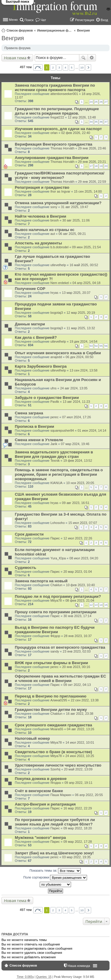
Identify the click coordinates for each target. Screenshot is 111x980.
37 (106, 122)
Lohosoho (57, 523)
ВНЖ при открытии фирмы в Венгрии (51, 663)
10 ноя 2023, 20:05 (80, 483)
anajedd (56, 357)
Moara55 (57, 729)
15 (106, 605)
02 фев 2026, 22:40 (76, 133)
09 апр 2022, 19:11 (79, 783)
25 (96, 102)
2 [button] (53, 67)
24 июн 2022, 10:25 (80, 756)
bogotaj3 (57, 313)
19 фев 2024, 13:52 (78, 461)
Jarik (54, 444)
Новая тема (15, 58)
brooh (54, 220)
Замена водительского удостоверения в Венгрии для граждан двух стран (54, 454)
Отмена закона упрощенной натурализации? (58, 203)
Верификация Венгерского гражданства (54, 144)
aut (53, 234)
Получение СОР (30, 289)
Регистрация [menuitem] (85, 20)
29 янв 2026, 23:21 (92, 162)
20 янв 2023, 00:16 (76, 667)
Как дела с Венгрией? (36, 337)
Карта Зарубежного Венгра (41, 366)
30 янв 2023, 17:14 (77, 616)
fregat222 (57, 117)
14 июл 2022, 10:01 (80, 742)
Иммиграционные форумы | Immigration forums (55, 30)
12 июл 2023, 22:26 (78, 538)
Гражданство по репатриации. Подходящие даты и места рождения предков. (57, 111)
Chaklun (56, 585)
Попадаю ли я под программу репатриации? (58, 596)
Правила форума (17, 48)
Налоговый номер (32, 738)
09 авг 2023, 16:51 (75, 503)
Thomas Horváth (62, 148)
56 (106, 346)
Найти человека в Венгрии (41, 216)
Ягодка (55, 783)
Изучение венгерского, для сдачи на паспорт (58, 129)
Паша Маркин (61, 795)
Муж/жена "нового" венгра (40, 838)
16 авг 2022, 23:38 (80, 714)
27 (106, 102)
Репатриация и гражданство (42, 187)
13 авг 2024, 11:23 (76, 402)
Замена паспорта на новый (41, 581)
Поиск (83, 58)
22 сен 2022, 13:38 (85, 700)
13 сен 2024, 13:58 (83, 370)
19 (101, 166)
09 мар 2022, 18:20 (78, 828)
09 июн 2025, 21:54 (87, 247)
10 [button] (82, 67)
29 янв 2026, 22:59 (92, 182)
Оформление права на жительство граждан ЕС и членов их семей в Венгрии (60, 678)
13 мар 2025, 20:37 (76, 293)
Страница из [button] (38, 67)
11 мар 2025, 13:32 (81, 328)
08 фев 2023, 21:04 (80, 600)
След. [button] (88, 67)
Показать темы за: (55, 871)
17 (91, 166)
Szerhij (55, 769)
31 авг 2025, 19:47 (75, 207)
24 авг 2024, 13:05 (74, 388)
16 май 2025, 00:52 (84, 265)
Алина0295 (59, 700)
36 (101, 122)
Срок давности (29, 534)
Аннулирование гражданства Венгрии (52, 158)
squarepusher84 (62, 430)
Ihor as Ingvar (60, 191)
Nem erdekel (59, 283)
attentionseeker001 (64, 94)
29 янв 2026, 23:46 (92, 148)
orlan (54, 133)
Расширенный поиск (92, 58)
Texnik (55, 461)
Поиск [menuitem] (29, 20)
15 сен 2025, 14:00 (88, 191)
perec (54, 417)
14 (101, 605)
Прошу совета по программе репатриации (56, 612)
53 (91, 346)
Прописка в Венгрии (34, 426)
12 (91, 605)
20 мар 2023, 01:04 (78, 572)
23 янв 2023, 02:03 (77, 651)
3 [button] (59, 67)
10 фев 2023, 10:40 (80, 585)
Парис (55, 538)
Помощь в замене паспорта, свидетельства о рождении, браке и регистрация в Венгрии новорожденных (59, 474)
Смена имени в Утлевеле (39, 440)
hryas (54, 293)
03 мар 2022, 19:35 (76, 857)
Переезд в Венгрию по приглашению (51, 696)
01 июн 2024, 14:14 (92, 430)
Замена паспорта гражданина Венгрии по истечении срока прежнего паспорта (55, 88)
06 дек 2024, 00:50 (80, 357)
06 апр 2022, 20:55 (89, 795)
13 (96, 605)
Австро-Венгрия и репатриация (45, 804)
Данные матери (30, 324)
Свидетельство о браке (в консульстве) (53, 752)
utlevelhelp (58, 265)
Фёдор (55, 636)
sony (54, 207)
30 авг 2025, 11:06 (76, 220)
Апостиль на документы (38, 243)
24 (91, 102)
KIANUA (56, 483)
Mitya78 (56, 600)
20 (106, 166)
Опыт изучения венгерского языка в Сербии (58, 353)
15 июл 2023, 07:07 (83, 523)
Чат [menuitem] (43, 20)
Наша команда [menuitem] (79, 966)
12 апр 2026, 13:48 (82, 117)
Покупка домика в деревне (41, 779)
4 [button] (65, 67)
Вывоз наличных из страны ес (45, 230)
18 (96, 166)
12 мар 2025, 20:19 (81, 313)
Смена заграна (29, 413)
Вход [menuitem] (104, 20)
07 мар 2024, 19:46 (75, 444)
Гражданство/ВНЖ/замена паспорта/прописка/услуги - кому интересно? (59, 175)
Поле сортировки (55, 878)
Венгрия (83, 30)
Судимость (25, 568)
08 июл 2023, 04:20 (84, 558)
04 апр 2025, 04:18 (87, 283)
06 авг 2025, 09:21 (72, 234)
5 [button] (72, 67)
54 (96, 346)
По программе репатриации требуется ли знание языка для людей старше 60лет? (55, 822)
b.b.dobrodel (59, 247)
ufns (53, 388)
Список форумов (20, 30)
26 (101, 102)
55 (101, 346)
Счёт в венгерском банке (39, 791)
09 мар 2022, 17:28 (78, 842)
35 (96, 122)
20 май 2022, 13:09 (78, 769)
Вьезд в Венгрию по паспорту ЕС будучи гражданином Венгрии (55, 630)
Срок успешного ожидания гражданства (53, 725)
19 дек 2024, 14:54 (83, 341)
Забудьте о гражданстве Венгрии (47, 398)
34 (91, 122)
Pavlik (55, 402)
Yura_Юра (58, 558)
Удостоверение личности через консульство (58, 765)
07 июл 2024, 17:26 (77, 417)
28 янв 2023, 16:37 (78, 636)
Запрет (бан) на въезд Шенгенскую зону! (54, 853)
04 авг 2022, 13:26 (81, 729)
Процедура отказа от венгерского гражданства (60, 647)
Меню (13, 20)
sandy (55, 651)
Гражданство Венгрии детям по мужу (51, 710)
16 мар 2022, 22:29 (78, 808)
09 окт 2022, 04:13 (77, 685)
